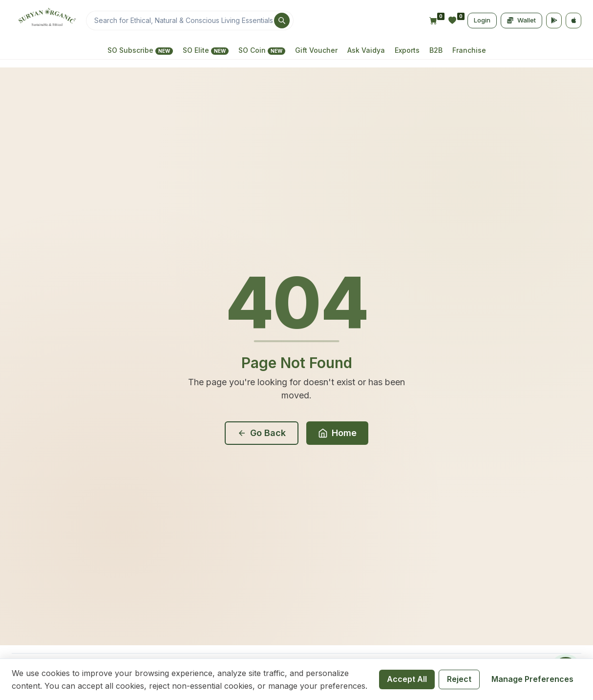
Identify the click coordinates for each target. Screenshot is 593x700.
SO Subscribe (140, 50)
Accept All (407, 679)
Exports (407, 50)
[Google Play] (554, 21)
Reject (459, 679)
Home (337, 433)
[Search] (190, 21)
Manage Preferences (532, 679)
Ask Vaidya (366, 50)
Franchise (469, 50)
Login (482, 20)
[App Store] (573, 21)
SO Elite (206, 50)
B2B (436, 50)
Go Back (262, 433)
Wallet (521, 20)
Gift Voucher (316, 50)
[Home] (46, 21)
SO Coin (262, 50)
